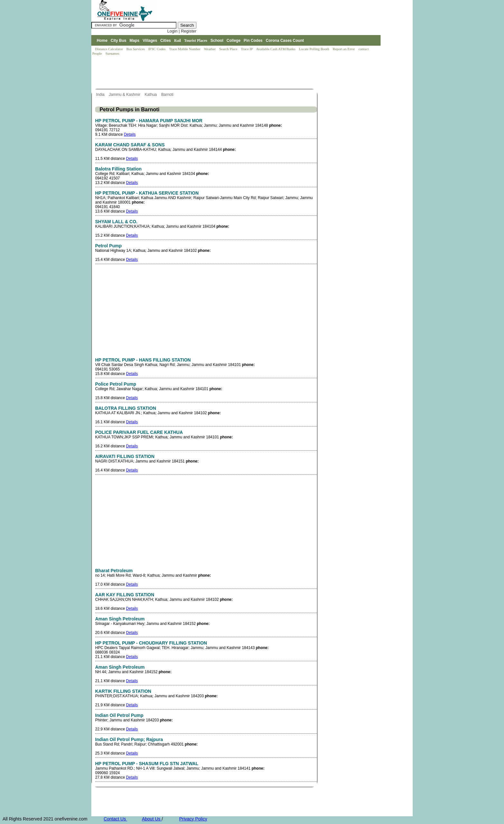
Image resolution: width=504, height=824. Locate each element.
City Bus (118, 41)
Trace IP (247, 49)
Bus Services (135, 49)
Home (102, 41)
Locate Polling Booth (315, 49)
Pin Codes (253, 41)
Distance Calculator (109, 49)
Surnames (112, 53)
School (217, 41)
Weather (210, 49)
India (101, 95)
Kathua (151, 95)
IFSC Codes (157, 49)
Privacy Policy (193, 819)
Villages (150, 41)
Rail (178, 41)
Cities (166, 41)
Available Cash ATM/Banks (276, 49)
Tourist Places (196, 41)
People (98, 53)
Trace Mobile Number (185, 49)
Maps (135, 41)
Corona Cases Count (285, 41)
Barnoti (168, 95)
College (234, 41)
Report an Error (344, 49)
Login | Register (182, 31)
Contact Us (115, 819)
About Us (152, 819)
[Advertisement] (208, 73)
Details (130, 134)
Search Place (229, 49)
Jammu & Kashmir (125, 95)
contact (364, 49)
